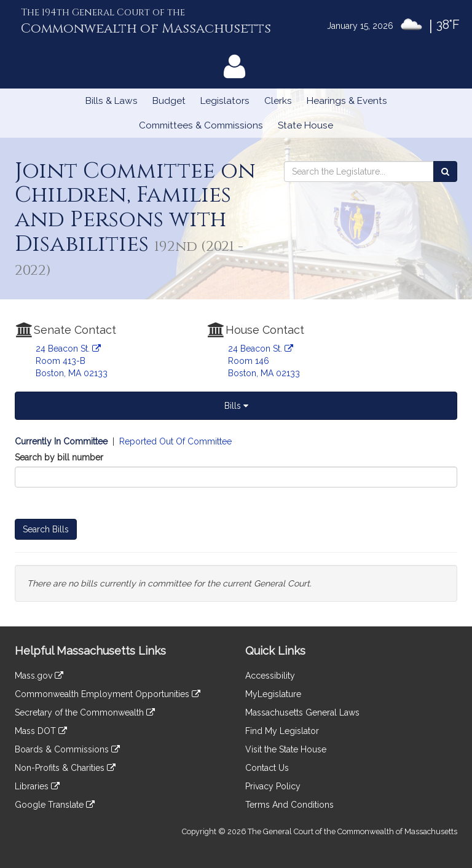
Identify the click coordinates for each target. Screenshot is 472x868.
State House (305, 125)
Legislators (225, 101)
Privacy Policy (273, 786)
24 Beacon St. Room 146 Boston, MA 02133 (264, 361)
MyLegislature (273, 694)
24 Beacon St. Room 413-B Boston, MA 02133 (72, 361)
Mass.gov (39, 676)
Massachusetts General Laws (302, 712)
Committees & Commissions (201, 125)
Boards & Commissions (67, 749)
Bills (236, 406)
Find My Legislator (282, 731)
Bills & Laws (112, 101)
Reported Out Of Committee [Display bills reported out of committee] (175, 441)
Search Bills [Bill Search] (46, 529)
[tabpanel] (236, 519)
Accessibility (270, 676)
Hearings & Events (347, 101)
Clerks (278, 101)
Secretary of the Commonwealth (85, 712)
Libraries (37, 786)
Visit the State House (286, 749)
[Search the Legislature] (445, 172)
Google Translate (55, 805)
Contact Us (267, 768)
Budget (169, 101)
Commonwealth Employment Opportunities (108, 694)
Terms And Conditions (289, 805)
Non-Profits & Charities (65, 768)
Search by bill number (59, 457)
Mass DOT (41, 731)
